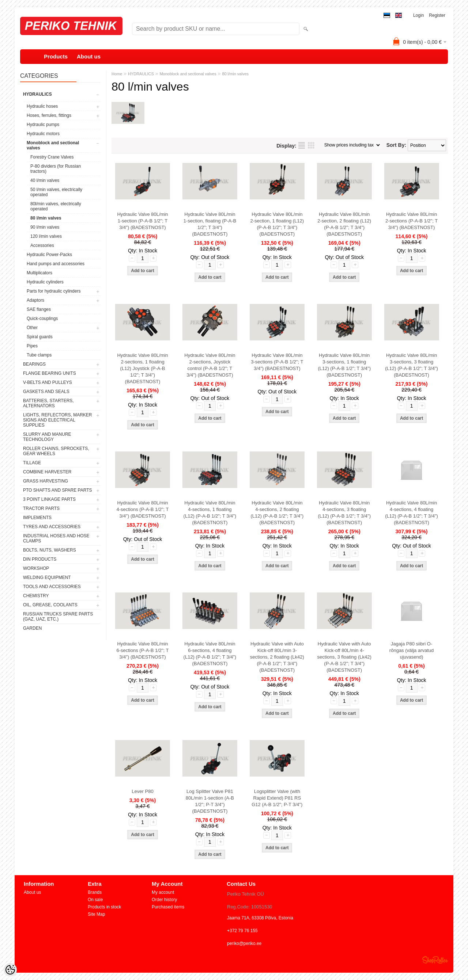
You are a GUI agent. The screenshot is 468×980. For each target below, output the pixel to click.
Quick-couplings (42, 319)
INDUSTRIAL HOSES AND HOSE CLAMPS (56, 538)
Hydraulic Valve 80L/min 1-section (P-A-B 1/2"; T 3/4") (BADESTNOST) (142, 221)
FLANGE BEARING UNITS (50, 373)
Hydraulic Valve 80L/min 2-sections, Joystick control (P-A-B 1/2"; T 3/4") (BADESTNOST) (210, 365)
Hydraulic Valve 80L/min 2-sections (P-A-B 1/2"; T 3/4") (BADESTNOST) (412, 221)
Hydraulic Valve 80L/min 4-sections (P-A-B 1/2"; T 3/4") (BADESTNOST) (142, 509)
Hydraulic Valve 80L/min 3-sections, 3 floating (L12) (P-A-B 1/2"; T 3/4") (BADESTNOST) (412, 365)
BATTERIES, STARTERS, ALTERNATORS (48, 403)
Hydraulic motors (43, 134)
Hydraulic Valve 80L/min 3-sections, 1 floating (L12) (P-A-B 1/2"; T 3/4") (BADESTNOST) (344, 365)
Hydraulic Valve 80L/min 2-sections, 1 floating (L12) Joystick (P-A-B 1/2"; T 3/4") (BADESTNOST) (142, 368)
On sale (95, 900)
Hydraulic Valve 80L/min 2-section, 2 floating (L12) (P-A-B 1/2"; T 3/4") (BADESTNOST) (344, 224)
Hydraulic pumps (43, 125)
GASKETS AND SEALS (46, 392)
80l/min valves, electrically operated (56, 206)
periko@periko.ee (244, 943)
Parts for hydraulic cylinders (54, 291)
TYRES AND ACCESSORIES (52, 527)
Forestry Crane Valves (52, 157)
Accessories (42, 245)
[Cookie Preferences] (10, 970)
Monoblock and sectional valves (53, 145)
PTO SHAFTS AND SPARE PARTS (58, 490)
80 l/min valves (46, 218)
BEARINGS (34, 364)
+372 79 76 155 (242, 931)
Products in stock (104, 907)
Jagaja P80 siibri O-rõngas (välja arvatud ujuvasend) (412, 650)
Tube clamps (39, 355)
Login (418, 15)
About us (89, 56)
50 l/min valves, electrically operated (56, 192)
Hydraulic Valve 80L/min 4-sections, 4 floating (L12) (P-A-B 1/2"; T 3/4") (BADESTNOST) (412, 513)
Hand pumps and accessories (56, 264)
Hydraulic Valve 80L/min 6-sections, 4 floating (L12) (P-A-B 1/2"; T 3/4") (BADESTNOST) (210, 654)
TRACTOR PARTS (41, 508)
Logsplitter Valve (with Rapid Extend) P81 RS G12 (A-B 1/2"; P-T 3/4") (277, 798)
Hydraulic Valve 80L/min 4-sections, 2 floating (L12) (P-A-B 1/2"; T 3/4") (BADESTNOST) (277, 513)
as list (302, 145)
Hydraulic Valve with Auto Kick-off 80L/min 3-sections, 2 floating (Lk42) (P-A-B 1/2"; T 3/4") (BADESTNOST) (277, 657)
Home (117, 74)
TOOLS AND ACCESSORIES (52, 587)
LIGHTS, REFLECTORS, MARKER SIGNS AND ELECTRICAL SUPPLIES (57, 420)
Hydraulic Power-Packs (49, 255)
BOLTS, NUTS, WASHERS (50, 550)
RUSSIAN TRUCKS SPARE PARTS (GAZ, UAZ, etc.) (58, 617)
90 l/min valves (45, 227)
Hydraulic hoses (42, 106)
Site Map (96, 914)
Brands (95, 892)
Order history (164, 900)
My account (163, 892)
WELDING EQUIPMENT (47, 577)
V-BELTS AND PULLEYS (48, 382)
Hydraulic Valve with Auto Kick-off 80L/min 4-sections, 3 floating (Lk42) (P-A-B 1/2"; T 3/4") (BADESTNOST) (344, 657)
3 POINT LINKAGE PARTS (49, 499)
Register (437, 15)
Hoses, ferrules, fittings (49, 115)
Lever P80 (142, 791)
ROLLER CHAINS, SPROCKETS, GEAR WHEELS (56, 451)
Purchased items (168, 907)
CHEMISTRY (36, 596)
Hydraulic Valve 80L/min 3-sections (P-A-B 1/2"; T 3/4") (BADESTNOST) (277, 362)
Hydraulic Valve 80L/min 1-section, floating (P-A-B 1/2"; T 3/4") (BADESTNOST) (210, 224)
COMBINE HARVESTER (47, 472)
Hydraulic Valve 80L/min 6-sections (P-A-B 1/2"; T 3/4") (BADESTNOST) (142, 650)
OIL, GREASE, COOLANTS (50, 605)
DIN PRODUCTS (40, 559)
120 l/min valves (46, 236)
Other (32, 328)
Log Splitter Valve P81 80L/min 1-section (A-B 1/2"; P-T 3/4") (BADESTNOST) (210, 801)
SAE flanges (39, 309)
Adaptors (35, 300)
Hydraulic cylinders (45, 282)
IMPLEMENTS (37, 518)
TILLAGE (32, 463)
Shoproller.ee (435, 960)
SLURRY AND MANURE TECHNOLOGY (47, 437)
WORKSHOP (36, 568)
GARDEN (32, 628)
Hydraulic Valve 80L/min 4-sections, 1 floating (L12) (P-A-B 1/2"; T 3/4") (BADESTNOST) (210, 513)
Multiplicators (39, 273)
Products (56, 56)
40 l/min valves (45, 180)
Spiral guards (40, 337)
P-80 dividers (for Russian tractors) (56, 169)
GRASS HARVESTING (46, 481)
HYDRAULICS (37, 94)
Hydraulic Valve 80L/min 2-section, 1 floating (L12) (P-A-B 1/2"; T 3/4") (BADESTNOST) (277, 224)
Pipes (32, 346)
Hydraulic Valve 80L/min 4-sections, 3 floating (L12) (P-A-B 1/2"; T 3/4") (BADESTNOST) (344, 513)
